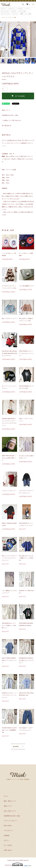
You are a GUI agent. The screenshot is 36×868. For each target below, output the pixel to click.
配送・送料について (10, 801)
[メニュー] (33, 4)
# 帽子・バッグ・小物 (26, 14)
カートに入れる (18, 96)
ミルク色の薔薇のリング (26, 286)
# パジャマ (15, 14)
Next (34, 39)
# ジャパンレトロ (5, 14)
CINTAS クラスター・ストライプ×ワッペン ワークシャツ (9, 695)
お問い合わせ (8, 850)
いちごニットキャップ (9, 491)
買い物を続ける (7, 126)
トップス (9, 17)
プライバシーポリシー (11, 821)
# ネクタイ (14, 11)
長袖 (15, 17)
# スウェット (12, 9)
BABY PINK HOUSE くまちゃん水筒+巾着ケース (9, 458)
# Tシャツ (4, 9)
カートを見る (8, 845)
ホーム (3, 17)
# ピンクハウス (5, 11)
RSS (5, 826)
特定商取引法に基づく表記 (10, 115)
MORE (16, 747)
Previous (2, 39)
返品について (6, 110)
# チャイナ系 (22, 11)
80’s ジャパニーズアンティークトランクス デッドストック (9, 558)
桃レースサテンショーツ (9, 318)
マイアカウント (9, 831)
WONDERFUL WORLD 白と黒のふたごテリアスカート (26, 660)
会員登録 (7, 835)
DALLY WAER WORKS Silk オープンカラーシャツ (9, 660)
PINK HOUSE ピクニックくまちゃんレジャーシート (26, 353)
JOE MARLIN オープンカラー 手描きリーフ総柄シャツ (9, 625)
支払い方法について (10, 811)
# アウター (20, 9)
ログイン (7, 840)
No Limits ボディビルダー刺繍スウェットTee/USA (26, 558)
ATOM (10, 826)
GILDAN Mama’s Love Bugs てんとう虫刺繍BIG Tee (9, 730)
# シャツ (28, 9)
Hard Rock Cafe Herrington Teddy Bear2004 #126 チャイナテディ (9, 353)
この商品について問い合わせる (11, 120)
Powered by (18, 864)
